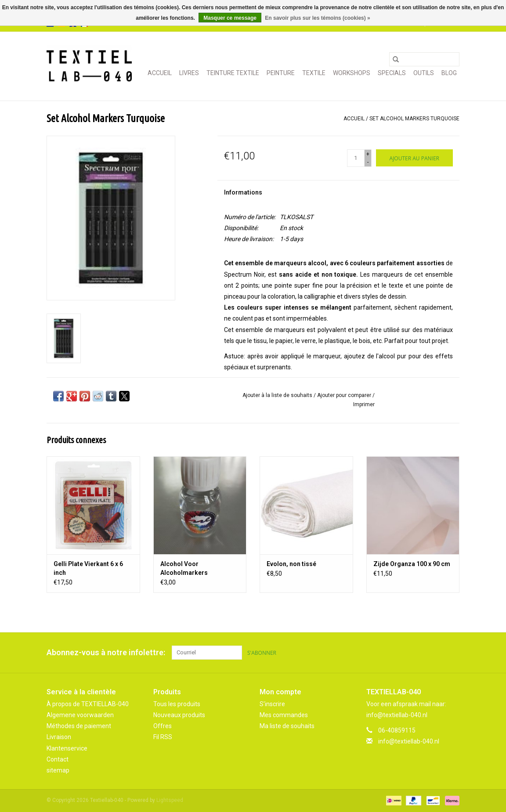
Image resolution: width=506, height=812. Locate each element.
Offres (163, 726)
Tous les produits (177, 704)
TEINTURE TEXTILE (233, 73)
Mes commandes (284, 715)
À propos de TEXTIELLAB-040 (88, 704)
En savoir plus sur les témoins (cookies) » (317, 18)
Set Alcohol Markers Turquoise (414, 119)
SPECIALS (392, 73)
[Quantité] (356, 158)
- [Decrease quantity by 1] (368, 162)
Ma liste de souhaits (287, 726)
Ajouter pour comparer (345, 395)
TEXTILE (314, 73)
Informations (243, 192)
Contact (58, 759)
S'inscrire (272, 704)
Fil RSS (163, 737)
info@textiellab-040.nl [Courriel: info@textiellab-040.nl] (409, 741)
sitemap (58, 770)
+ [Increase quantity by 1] (368, 154)
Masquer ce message (230, 18)
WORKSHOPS (352, 73)
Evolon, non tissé (291, 564)
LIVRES (189, 73)
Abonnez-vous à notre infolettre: (106, 652)
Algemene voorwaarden (80, 715)
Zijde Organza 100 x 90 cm (412, 564)
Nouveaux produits (179, 715)
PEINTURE (281, 73)
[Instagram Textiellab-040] (452, 653)
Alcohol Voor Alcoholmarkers (184, 568)
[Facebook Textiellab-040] (422, 653)
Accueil (160, 73)
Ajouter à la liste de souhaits (278, 395)
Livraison (59, 737)
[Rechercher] (424, 59)
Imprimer (364, 404)
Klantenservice (67, 748)
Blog (449, 73)
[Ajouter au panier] (414, 158)
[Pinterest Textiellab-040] (437, 653)
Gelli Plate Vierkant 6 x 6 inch (88, 568)
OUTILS (424, 73)
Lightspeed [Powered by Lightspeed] (170, 800)
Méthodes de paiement (79, 726)
